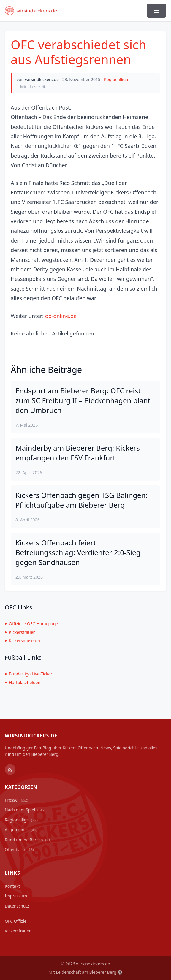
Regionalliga (116, 79)
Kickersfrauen (20, 632)
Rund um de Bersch (28, 840)
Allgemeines (21, 830)
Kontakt (12, 886)
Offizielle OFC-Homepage (31, 624)
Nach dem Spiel (25, 810)
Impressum (16, 896)
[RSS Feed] (10, 770)
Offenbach (19, 850)
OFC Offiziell (17, 921)
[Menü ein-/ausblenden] (156, 11)
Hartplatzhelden (23, 682)
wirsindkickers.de (42, 79)
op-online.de (61, 316)
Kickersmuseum (22, 641)
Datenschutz (17, 906)
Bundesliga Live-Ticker (28, 674)
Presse (16, 800)
